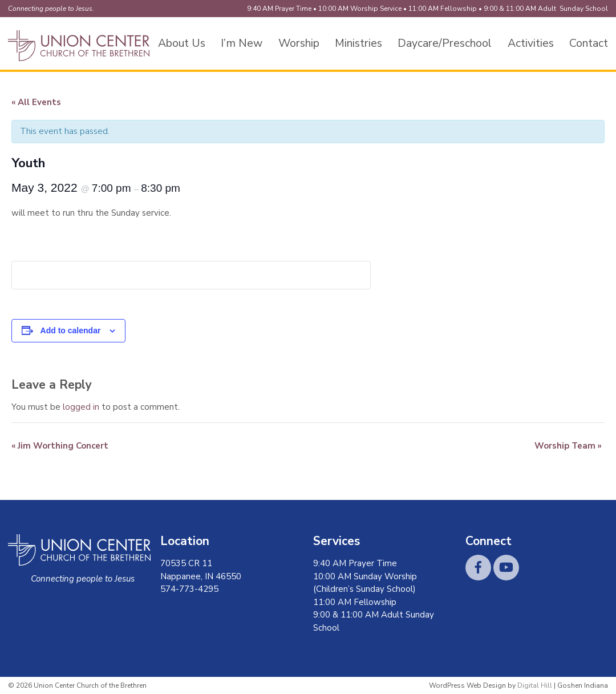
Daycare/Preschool (445, 43)
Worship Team (568, 446)
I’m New (242, 43)
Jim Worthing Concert (60, 446)
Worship (299, 43)
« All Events (36, 102)
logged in (81, 407)
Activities (531, 43)
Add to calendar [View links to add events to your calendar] (71, 330)
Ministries (358, 43)
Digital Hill (535, 685)
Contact (589, 43)
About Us (182, 43)
